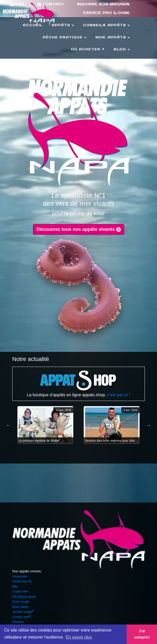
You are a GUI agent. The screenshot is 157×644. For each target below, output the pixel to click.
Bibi (15, 586)
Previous (8, 425)
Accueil (32, 25)
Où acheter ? (88, 49)
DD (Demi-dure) (24, 597)
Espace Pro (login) (106, 13)
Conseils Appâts (106, 25)
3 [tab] (82, 453)
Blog (122, 49)
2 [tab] (75, 453)
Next (149, 425)
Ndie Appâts (113, 37)
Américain (20, 576)
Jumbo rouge (23, 612)
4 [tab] (90, 453)
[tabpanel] (45, 425)
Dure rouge (21, 602)
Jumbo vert (21, 617)
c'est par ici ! (119, 395)
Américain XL (22, 581)
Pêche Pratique (64, 37)
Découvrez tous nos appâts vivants (78, 229)
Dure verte (20, 607)
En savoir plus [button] (79, 637)
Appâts (63, 25)
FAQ (17, 4)
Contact (51, 4)
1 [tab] (67, 453)
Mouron (18, 622)
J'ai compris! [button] (142, 634)
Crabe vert (20, 591)
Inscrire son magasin (103, 4)
